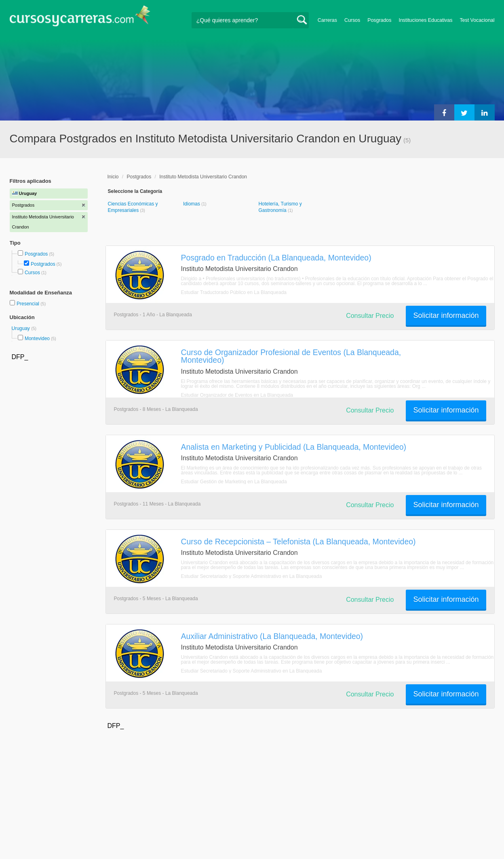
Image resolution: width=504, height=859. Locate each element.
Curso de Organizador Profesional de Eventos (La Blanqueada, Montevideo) (291, 356)
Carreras (327, 20)
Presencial (28, 304)
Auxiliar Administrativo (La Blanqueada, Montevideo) (272, 636)
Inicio (113, 177)
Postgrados (43, 264)
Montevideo (37, 339)
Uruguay (22, 328)
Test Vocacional (477, 20)
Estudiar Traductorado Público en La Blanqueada (234, 292)
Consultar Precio (370, 316)
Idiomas (192, 204)
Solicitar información (446, 315)
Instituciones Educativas (425, 20)
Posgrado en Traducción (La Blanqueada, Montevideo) (276, 258)
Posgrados (379, 20)
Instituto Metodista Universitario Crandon (203, 177)
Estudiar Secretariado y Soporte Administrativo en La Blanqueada (252, 576)
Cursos (352, 20)
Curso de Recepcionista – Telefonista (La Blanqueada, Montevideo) (298, 542)
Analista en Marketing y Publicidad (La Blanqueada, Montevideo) (294, 447)
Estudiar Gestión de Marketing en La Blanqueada (234, 482)
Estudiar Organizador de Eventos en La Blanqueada (237, 395)
